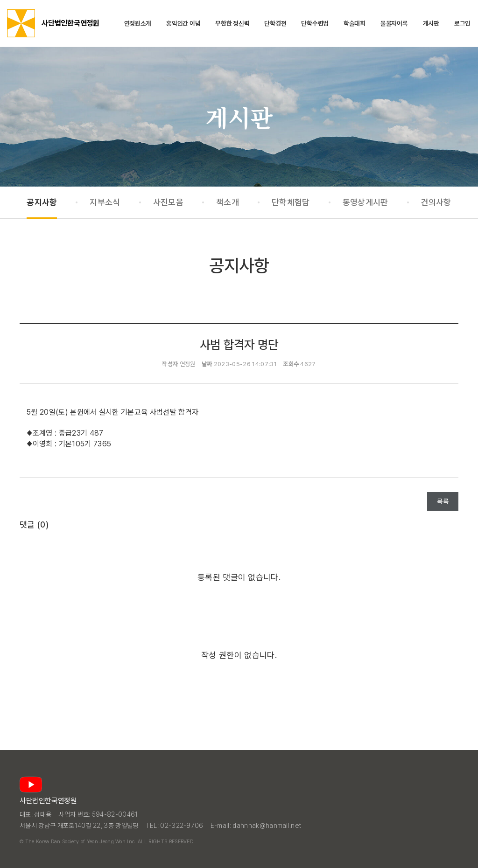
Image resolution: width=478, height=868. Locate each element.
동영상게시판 (366, 202)
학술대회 (355, 23)
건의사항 (436, 202)
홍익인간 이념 (183, 23)
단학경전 (275, 23)
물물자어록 (394, 23)
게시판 (431, 23)
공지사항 (42, 202)
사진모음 (168, 202)
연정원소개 (138, 23)
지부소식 (105, 202)
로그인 (462, 23)
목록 (443, 501)
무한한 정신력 (232, 23)
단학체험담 (291, 202)
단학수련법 (315, 23)
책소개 (228, 202)
